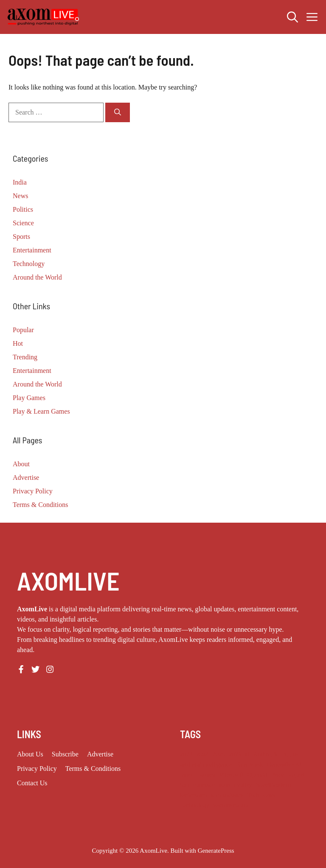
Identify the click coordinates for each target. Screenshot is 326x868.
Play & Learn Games (41, 411)
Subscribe (65, 754)
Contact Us (32, 783)
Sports (21, 237)
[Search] (118, 112)
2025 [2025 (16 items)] (219, 754)
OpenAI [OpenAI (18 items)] (257, 775)
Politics (23, 209)
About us (30, 754)
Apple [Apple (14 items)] (290, 754)
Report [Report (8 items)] (296, 775)
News (20, 196)
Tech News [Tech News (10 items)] (261, 795)
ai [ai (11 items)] (247, 754)
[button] (292, 17)
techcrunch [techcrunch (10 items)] (194, 795)
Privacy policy (37, 769)
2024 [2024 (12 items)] (202, 754)
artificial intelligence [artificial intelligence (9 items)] (206, 764)
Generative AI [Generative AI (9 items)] (284, 764)
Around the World (37, 277)
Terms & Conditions (40, 505)
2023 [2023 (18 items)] (186, 754)
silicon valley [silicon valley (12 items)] (236, 785)
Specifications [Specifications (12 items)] (274, 785)
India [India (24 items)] (186, 775)
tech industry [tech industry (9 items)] (227, 795)
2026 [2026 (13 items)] (235, 754)
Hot (18, 343)
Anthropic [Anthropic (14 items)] (266, 754)
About (21, 464)
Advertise (26, 477)
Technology (29, 264)
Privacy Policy (33, 491)
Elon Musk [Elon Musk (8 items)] (249, 764)
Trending (25, 357)
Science (23, 223)
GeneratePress (216, 851)
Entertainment (32, 250)
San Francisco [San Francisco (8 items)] (198, 785)
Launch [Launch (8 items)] (206, 775)
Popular (23, 330)
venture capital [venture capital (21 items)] (232, 805)
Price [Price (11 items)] (278, 775)
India (20, 182)
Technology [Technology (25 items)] (195, 805)
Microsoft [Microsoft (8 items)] (231, 775)
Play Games (29, 398)
